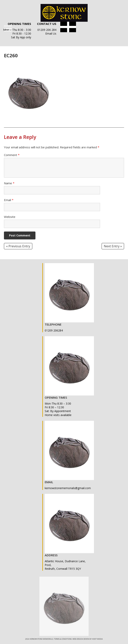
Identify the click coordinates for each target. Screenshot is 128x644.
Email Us (51, 33)
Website (10, 217)
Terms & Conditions (63, 639)
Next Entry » (113, 246)
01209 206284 (54, 330)
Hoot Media (97, 639)
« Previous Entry (18, 246)
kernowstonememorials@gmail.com (68, 488)
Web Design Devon (81, 639)
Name (9, 183)
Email (9, 200)
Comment (12, 155)
